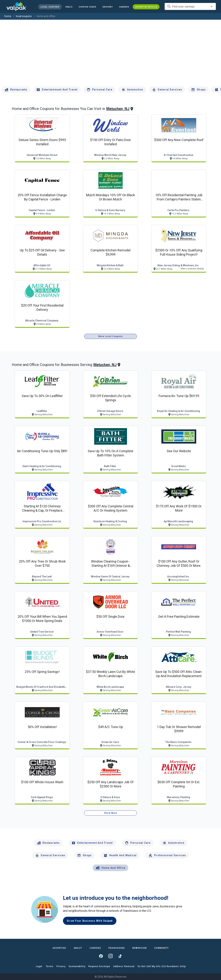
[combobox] (190, 6)
